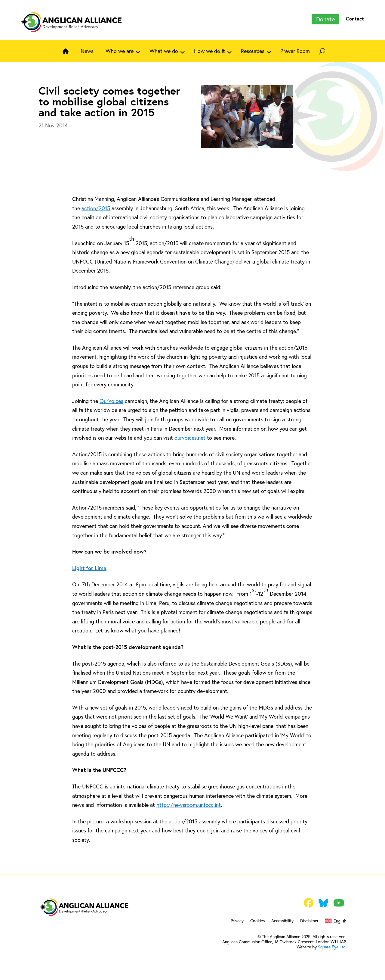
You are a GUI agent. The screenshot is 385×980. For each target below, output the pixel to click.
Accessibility (282, 921)
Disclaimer (309, 921)
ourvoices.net (190, 438)
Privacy (237, 921)
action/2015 (96, 208)
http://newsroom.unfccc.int (189, 805)
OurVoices (111, 401)
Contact (355, 19)
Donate (325, 19)
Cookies (257, 921)
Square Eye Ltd (332, 947)
